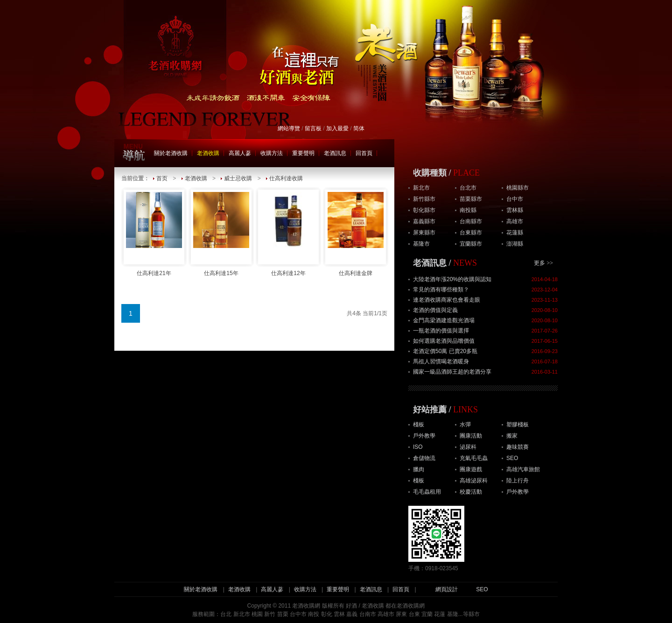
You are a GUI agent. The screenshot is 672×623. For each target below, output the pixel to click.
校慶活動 (471, 492)
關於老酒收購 (171, 153)
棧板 (419, 425)
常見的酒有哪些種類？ (441, 290)
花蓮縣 (515, 233)
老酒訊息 (335, 153)
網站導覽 (289, 128)
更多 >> (543, 263)
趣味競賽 (518, 447)
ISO (418, 447)
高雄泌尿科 (474, 481)
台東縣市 (471, 233)
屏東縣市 (424, 233)
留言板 (313, 128)
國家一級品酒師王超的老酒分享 (452, 372)
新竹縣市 (424, 199)
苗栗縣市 (471, 199)
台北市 (468, 188)
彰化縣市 (424, 210)
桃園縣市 (518, 188)
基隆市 (421, 244)
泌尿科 (468, 447)
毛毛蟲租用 (427, 492)
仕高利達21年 (154, 232)
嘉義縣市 (424, 221)
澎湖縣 (515, 244)
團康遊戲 (471, 469)
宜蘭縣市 (471, 244)
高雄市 (515, 221)
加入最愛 (337, 128)
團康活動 (471, 436)
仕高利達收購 (286, 178)
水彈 (465, 425)
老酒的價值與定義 (435, 310)
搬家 (512, 436)
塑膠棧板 (518, 425)
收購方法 (272, 153)
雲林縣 (515, 210)
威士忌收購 (238, 178)
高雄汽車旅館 (523, 469)
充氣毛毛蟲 (474, 458)
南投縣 (468, 210)
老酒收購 (208, 153)
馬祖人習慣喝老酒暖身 (441, 361)
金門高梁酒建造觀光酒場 (444, 320)
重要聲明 (303, 153)
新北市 (421, 188)
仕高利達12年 (288, 232)
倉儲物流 (424, 458)
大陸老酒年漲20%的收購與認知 (452, 279)
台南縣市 (471, 221)
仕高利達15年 (221, 232)
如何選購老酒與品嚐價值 (444, 341)
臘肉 (419, 469)
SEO (512, 458)
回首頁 (364, 153)
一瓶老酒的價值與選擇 (441, 331)
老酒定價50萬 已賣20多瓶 (445, 351)
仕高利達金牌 (356, 232)
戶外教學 (424, 436)
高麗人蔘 (240, 153)
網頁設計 (447, 589)
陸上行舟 (518, 481)
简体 (359, 128)
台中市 (515, 199)
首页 (162, 178)
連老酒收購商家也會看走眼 (447, 300)
